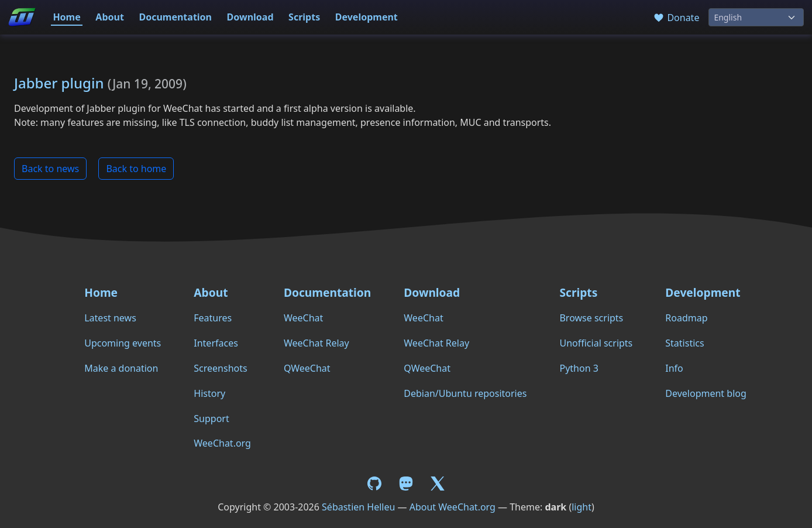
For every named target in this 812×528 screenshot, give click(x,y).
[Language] (756, 17)
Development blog (706, 393)
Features (213, 318)
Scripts (304, 17)
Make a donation (121, 368)
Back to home (136, 169)
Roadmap (686, 318)
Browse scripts (591, 318)
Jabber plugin (59, 83)
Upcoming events (123, 343)
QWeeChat (307, 368)
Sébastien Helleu (358, 507)
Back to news (50, 169)
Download (250, 17)
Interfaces (216, 343)
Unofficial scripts (596, 343)
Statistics (684, 343)
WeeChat (303, 318)
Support (211, 419)
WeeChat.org (222, 443)
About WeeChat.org (453, 507)
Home (66, 17)
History (209, 393)
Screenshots (220, 368)
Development (367, 17)
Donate (676, 18)
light (582, 507)
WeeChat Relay (316, 343)
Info (674, 368)
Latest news (110, 318)
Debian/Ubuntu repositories (465, 393)
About (110, 17)
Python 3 (579, 368)
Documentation (175, 17)
